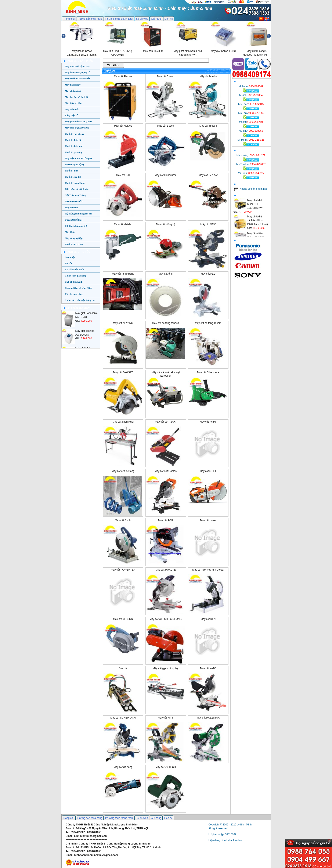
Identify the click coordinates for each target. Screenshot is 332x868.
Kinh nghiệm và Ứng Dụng (79, 288)
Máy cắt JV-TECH (166, 767)
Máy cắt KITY (166, 718)
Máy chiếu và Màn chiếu (77, 79)
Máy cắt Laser (208, 520)
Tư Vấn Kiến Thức (75, 270)
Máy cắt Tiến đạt (208, 175)
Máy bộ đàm (71, 207)
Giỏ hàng (156, 19)
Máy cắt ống (166, 274)
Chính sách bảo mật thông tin (80, 300)
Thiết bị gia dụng (74, 152)
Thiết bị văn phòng (75, 134)
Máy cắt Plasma (123, 76)
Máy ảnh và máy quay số (78, 72)
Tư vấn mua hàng (74, 294)
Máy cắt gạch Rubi (123, 422)
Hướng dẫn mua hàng (90, 19)
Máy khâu (70, 232)
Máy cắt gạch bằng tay (166, 668)
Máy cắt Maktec (123, 126)
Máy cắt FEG (208, 274)
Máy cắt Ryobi (123, 520)
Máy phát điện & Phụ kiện (79, 122)
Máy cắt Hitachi (208, 126)
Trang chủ (69, 19)
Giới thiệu (70, 257)
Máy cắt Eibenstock (208, 372)
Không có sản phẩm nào (254, 189)
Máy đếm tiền (72, 109)
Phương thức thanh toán (119, 19)
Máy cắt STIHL (208, 471)
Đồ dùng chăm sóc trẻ (76, 226)
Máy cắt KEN (208, 619)
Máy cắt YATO (208, 668)
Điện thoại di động (75, 164)
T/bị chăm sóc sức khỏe (77, 189)
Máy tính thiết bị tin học (77, 66)
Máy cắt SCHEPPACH (123, 718)
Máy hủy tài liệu (73, 103)
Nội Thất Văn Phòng (75, 195)
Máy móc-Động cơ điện (77, 128)
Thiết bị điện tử (73, 140)
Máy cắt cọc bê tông (123, 471)
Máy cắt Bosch (165, 126)
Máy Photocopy (73, 85)
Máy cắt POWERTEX (123, 570)
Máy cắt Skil (123, 175)
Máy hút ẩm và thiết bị (77, 97)
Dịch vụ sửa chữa (74, 201)
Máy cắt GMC (208, 224)
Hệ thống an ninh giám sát (78, 214)
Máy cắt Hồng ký (166, 224)
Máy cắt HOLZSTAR (208, 718)
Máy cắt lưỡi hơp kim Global (208, 570)
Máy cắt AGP (166, 520)
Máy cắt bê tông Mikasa (165, 323)
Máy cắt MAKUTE (166, 570)
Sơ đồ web (142, 19)
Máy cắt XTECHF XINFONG (166, 619)
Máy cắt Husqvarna (166, 175)
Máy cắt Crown (166, 76)
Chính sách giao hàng (76, 276)
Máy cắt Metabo (123, 224)
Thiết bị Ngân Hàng (75, 183)
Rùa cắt (123, 668)
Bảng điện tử (72, 115)
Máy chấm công (73, 91)
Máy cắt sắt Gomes (166, 471)
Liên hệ (169, 19)
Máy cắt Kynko (208, 422)
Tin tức (69, 263)
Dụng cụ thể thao (74, 220)
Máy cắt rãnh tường (123, 274)
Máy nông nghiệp (74, 238)
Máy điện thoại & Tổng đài (79, 158)
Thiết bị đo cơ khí (74, 244)
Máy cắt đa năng (123, 767)
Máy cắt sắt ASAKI (166, 422)
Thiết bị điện (72, 171)
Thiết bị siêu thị (73, 177)
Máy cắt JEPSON (123, 619)
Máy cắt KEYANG (123, 323)
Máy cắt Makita (208, 76)
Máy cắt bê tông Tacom (208, 323)
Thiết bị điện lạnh (74, 146)
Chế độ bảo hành (74, 282)
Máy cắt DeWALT (123, 372)
